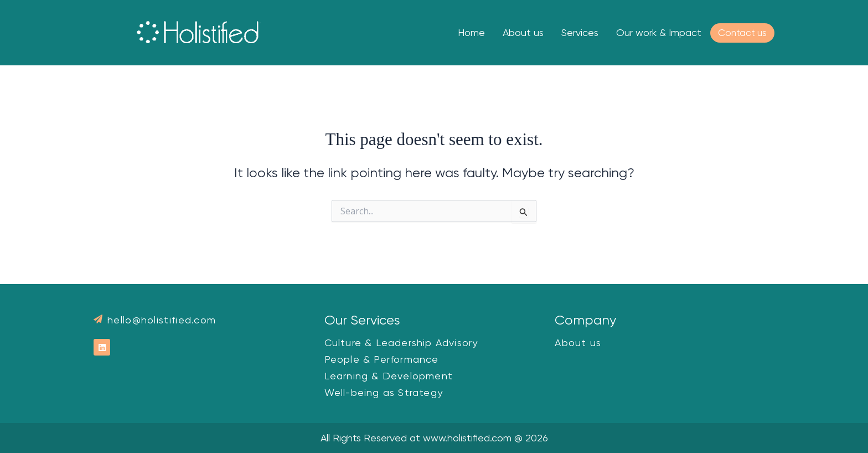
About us (523, 32)
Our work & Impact (659, 32)
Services (580, 32)
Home (471, 32)
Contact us (742, 33)
